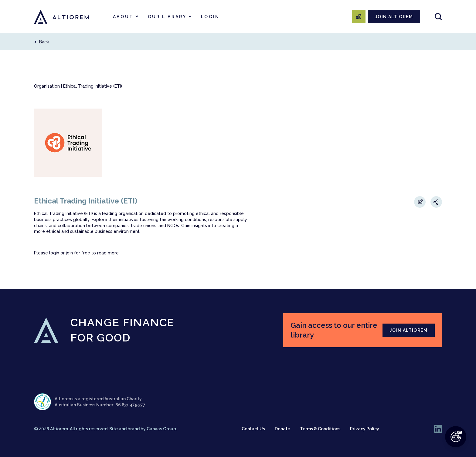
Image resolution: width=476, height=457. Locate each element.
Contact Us (253, 429)
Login (210, 17)
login (54, 253)
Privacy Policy (365, 429)
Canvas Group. (162, 429)
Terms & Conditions (320, 429)
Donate (282, 429)
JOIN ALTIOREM (394, 17)
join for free (78, 253)
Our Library (167, 17)
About (123, 17)
